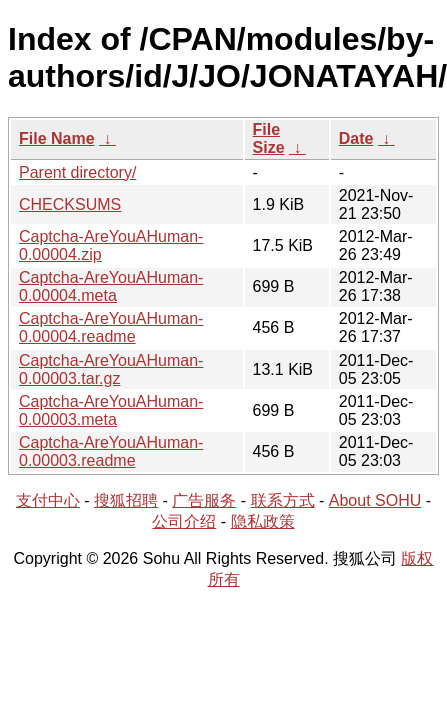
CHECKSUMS (70, 204)
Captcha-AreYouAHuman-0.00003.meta (111, 410)
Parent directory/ (77, 172)
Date (356, 138)
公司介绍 (184, 521)
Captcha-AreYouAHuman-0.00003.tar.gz (111, 369)
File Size (269, 138)
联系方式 (283, 500)
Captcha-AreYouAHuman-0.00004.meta (111, 286)
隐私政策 (263, 521)
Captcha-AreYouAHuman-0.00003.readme (111, 451)
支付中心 (48, 500)
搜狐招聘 (126, 500)
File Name (57, 138)
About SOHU (375, 500)
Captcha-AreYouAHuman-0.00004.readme (111, 327)
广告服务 (204, 500)
